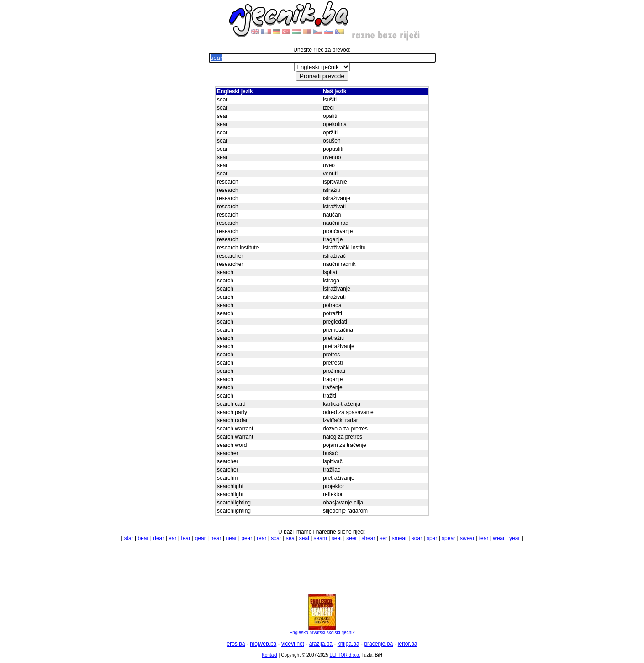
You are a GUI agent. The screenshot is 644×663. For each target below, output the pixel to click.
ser (383, 538)
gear (201, 538)
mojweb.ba (263, 644)
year (515, 538)
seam (320, 538)
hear (216, 538)
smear (399, 538)
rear (261, 538)
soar (417, 538)
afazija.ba (321, 644)
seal (304, 538)
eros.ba (236, 644)
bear (143, 538)
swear (467, 538)
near (231, 538)
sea (290, 538)
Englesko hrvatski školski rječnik (322, 631)
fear (186, 538)
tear (484, 538)
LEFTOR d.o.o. (345, 655)
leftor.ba (408, 644)
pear (247, 538)
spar (432, 538)
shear (368, 538)
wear (499, 538)
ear (172, 538)
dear (158, 538)
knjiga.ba (348, 644)
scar (276, 538)
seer (351, 538)
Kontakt (269, 655)
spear (449, 538)
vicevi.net (293, 644)
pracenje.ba (378, 644)
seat (337, 538)
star (129, 538)
